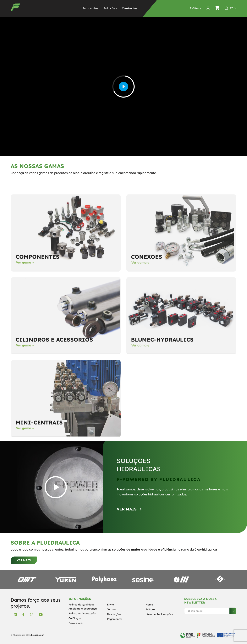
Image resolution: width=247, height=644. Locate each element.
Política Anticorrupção (82, 613)
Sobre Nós (91, 8)
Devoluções (114, 614)
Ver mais (24, 560)
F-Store (150, 609)
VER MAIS (129, 509)
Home (149, 604)
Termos (111, 609)
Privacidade (76, 623)
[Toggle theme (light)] (233, 8)
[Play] (123, 87)
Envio (110, 604)
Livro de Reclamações (159, 614)
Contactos (130, 8)
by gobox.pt (37, 635)
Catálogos (75, 618)
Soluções (110, 8)
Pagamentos (115, 619)
